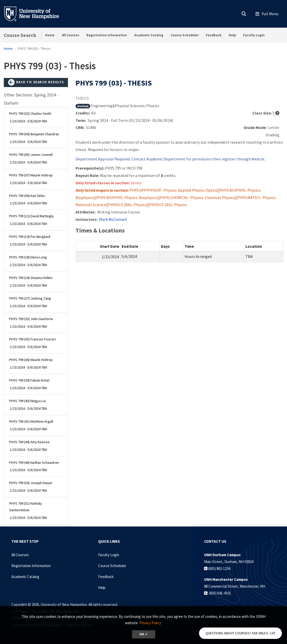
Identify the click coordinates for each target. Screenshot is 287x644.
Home (50, 35)
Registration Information (107, 35)
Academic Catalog (149, 35)
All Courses (71, 35)
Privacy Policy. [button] (150, 623)
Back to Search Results (36, 82)
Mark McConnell (113, 219)
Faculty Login (254, 35)
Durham (83, 106)
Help (232, 35)
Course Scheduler (185, 35)
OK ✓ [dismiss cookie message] (144, 634)
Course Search (20, 35)
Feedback (214, 35)
